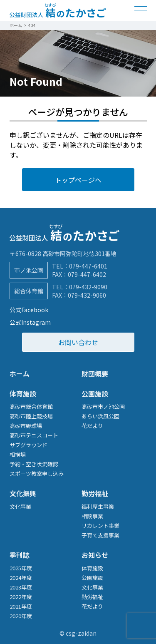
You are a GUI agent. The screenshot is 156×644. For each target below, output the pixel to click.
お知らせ (95, 555)
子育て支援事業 (100, 535)
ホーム (20, 373)
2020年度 (21, 616)
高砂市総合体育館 (31, 407)
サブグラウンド (28, 445)
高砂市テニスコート (34, 435)
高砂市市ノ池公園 (103, 407)
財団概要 (95, 373)
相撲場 (18, 454)
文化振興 (23, 493)
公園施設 (95, 393)
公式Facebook (29, 310)
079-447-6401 (88, 266)
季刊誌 (20, 555)
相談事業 (92, 516)
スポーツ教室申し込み (37, 474)
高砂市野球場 (26, 426)
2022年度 (21, 597)
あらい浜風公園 (100, 416)
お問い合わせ (78, 342)
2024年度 (21, 578)
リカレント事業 (100, 526)
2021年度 (21, 606)
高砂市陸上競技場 (31, 416)
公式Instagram (30, 322)
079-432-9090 (88, 287)
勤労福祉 (95, 493)
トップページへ (78, 180)
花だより (92, 426)
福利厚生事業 (98, 506)
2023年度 (21, 587)
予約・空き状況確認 (34, 464)
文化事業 (20, 506)
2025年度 (21, 568)
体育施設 (23, 393)
